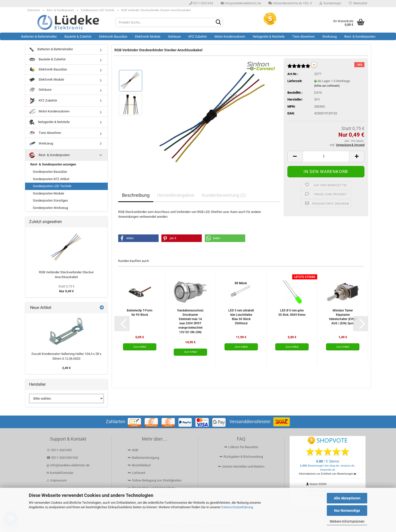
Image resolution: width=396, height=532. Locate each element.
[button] (295, 156)
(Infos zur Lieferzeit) (327, 86)
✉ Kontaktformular (60, 473)
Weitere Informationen (347, 521)
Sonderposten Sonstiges (50, 200)
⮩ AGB (133, 450)
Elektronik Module (148, 37)
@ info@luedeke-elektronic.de (68, 465)
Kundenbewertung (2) (224, 195)
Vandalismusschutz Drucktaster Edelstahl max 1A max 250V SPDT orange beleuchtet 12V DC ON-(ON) (190, 321)
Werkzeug (329, 37)
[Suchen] (218, 23)
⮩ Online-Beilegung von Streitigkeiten (155, 480)
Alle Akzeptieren (347, 498)
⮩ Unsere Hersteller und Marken (241, 466)
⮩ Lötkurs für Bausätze (241, 447)
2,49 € (66, 368)
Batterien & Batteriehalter (39, 37)
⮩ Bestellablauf (139, 465)
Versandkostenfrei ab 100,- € (290, 3)
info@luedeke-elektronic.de (241, 3)
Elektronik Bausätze (113, 37)
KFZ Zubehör (198, 37)
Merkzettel (358, 3)
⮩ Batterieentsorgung (143, 458)
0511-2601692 (201, 3)
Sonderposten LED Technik (52, 186)
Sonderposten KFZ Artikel (51, 179)
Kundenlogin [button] (330, 3)
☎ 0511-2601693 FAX (63, 458)
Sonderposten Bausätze (50, 172)
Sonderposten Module (48, 193)
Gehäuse (174, 37)
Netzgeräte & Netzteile (269, 37)
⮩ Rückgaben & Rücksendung (241, 457)
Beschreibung (136, 195)
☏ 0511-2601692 (59, 450)
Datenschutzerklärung (237, 507)
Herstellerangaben (176, 195)
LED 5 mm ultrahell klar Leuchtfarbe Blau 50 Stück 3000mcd (241, 317)
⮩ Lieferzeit (137, 473)
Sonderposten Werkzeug (50, 208)
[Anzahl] (326, 156)
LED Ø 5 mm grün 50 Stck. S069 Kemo (292, 313)
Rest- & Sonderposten (360, 37)
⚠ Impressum (57, 480)
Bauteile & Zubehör (78, 37)
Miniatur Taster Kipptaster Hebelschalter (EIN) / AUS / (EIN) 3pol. (343, 317)
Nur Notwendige (347, 511)
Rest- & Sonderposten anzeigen (53, 164)
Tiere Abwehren (303, 37)
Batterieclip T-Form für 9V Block (140, 313)
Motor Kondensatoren (230, 37)
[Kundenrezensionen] (299, 68)
